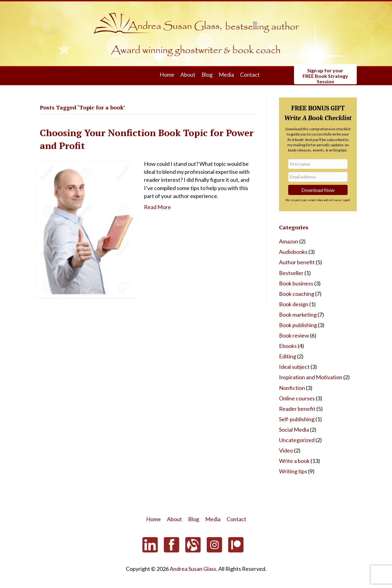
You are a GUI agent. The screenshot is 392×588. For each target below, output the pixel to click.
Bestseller (291, 273)
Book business (296, 283)
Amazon (289, 241)
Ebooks (288, 346)
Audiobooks (293, 252)
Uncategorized (297, 440)
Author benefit (297, 262)
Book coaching (297, 294)
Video (286, 450)
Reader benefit (297, 409)
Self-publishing (297, 419)
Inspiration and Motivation (311, 377)
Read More (157, 207)
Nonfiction (292, 388)
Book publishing (298, 325)
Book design (294, 304)
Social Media (294, 430)
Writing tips (293, 471)
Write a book (294, 461)
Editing (288, 356)
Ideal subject (294, 367)
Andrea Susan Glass (193, 569)
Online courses (297, 398)
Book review (294, 335)
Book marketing (298, 315)
